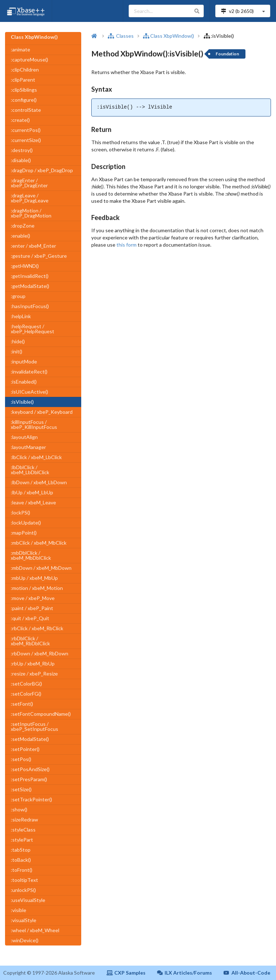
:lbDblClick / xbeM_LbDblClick (30, 470)
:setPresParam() (29, 779)
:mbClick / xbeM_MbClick (39, 543)
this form (126, 245)
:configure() (24, 100)
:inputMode (24, 361)
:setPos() (21, 759)
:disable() (21, 160)
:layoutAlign (24, 437)
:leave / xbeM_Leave (33, 502)
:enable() (20, 236)
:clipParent (23, 80)
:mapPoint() (24, 533)
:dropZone (23, 226)
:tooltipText (24, 880)
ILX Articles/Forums (185, 973)
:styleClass (23, 830)
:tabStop (21, 850)
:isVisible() (22, 402)
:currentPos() (26, 130)
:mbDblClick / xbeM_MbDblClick (31, 555)
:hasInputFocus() (30, 306)
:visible (19, 910)
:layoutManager (28, 447)
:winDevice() (25, 940)
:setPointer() (25, 749)
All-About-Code (247, 973)
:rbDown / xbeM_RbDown (40, 653)
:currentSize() (26, 140)
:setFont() (22, 704)
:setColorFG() (26, 694)
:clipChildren (25, 70)
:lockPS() (20, 512)
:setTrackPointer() (31, 799)
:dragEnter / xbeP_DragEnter (29, 183)
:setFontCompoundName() (41, 714)
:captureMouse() (29, 59)
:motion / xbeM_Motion (37, 588)
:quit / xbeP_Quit (30, 618)
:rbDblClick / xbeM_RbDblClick (30, 641)
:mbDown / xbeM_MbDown (41, 568)
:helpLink (21, 316)
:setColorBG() (26, 684)
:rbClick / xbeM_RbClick (37, 628)
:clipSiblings (24, 90)
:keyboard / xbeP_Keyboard (42, 412)
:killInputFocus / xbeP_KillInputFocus (34, 424)
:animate (20, 49)
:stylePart (22, 840)
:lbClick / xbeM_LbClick (36, 457)
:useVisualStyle (28, 900)
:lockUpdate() (26, 523)
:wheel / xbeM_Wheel (35, 930)
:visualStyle (24, 920)
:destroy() (22, 150)
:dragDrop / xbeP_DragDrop (42, 170)
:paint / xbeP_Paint (32, 608)
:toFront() (22, 870)
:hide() (18, 341)
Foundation (227, 54)
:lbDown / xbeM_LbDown (39, 482)
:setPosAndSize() (30, 769)
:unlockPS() (23, 890)
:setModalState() (30, 739)
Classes (121, 36)
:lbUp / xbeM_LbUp (32, 492)
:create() (20, 120)
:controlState (26, 110)
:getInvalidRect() (30, 276)
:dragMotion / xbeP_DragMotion (31, 213)
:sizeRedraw (24, 819)
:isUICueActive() (29, 392)
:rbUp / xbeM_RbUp (33, 663)
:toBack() (21, 860)
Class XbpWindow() (169, 36)
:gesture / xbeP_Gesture (39, 256)
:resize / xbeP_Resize (34, 674)
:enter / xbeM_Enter (33, 246)
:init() (17, 351)
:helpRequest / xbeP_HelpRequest (33, 329)
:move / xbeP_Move (33, 598)
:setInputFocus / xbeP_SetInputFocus (34, 726)
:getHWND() (25, 266)
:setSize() (21, 789)
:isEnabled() (24, 382)
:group (18, 296)
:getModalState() (30, 286)
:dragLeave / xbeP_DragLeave (30, 198)
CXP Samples (126, 973)
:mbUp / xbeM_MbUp (34, 578)
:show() (19, 809)
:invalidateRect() (29, 372)
